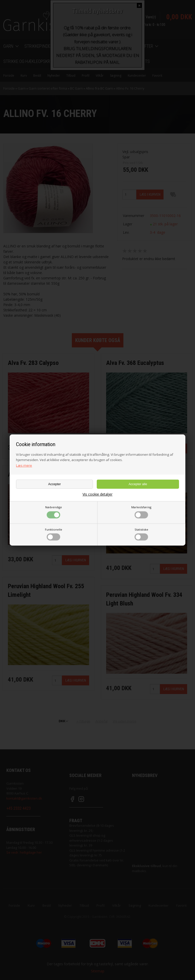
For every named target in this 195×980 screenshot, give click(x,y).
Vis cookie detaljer (97, 494)
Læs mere (24, 465)
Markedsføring (141, 512)
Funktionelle (54, 534)
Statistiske (141, 534)
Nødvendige (54, 512)
